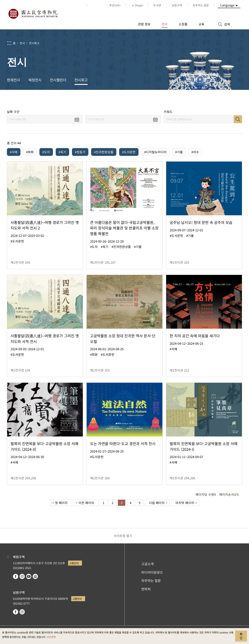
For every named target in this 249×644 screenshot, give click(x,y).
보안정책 (51, 637)
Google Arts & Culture (35, 576)
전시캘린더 (58, 80)
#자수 (195, 152)
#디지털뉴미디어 (155, 152)
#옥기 (62, 152)
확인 (241, 636)
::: (87, 5)
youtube (29, 576)
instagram (22, 576)
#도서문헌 (129, 152)
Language (227, 5)
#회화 (30, 152)
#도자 (46, 152)
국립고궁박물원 (33, 14)
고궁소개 (147, 564)
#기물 (179, 152)
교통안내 (74, 563)
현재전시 (13, 80)
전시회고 (34, 43)
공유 (208, 100)
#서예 (14, 152)
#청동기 (80, 152)
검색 (238, 119)
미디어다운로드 (152, 572)
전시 (22, 43)
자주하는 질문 (151, 581)
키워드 (168, 112)
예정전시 (35, 80)
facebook (16, 576)
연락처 (146, 589)
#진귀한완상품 (104, 152)
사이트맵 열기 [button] (123, 536)
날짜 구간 (13, 112)
